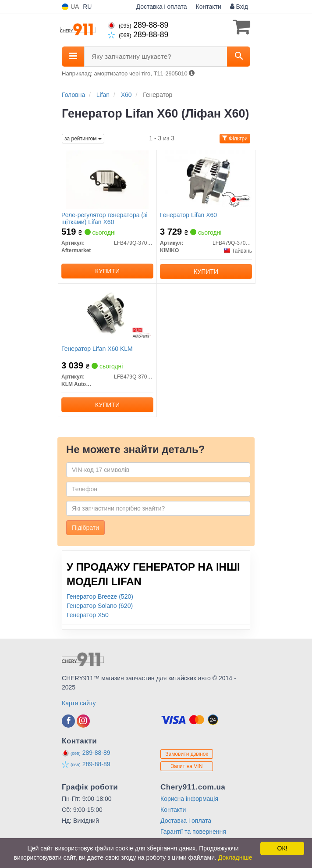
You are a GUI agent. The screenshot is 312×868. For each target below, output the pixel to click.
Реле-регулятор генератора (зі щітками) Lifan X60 (105, 218)
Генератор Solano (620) (100, 606)
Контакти (209, 7)
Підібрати (85, 528)
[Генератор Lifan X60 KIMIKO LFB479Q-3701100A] (206, 179)
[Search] (239, 57)
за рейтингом (83, 139)
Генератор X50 (88, 615)
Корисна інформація (189, 799)
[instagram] (83, 721)
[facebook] (68, 721)
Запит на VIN (187, 766)
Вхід (239, 7)
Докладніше (235, 857)
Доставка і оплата (162, 7)
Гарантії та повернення (193, 832)
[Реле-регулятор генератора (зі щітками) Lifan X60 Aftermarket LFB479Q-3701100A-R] (107, 179)
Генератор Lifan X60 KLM (97, 349)
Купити (107, 271)
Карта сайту (79, 703)
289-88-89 (138, 25)
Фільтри (235, 139)
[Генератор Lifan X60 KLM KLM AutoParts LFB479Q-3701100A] (107, 313)
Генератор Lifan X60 (188, 215)
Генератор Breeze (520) (100, 597)
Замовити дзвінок (187, 754)
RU (87, 7)
